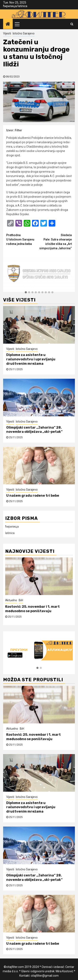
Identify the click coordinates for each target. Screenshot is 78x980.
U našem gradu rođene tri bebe (33, 496)
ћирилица (10, 6)
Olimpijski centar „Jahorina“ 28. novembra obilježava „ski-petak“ (34, 430)
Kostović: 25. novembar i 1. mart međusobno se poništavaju (32, 609)
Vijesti (7, 33)
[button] (26, 292)
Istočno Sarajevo (24, 33)
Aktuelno (11, 600)
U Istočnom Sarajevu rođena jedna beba (23, 239)
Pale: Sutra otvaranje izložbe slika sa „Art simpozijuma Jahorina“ (56, 241)
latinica (23, 6)
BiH (21, 600)
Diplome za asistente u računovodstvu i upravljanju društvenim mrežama (31, 359)
